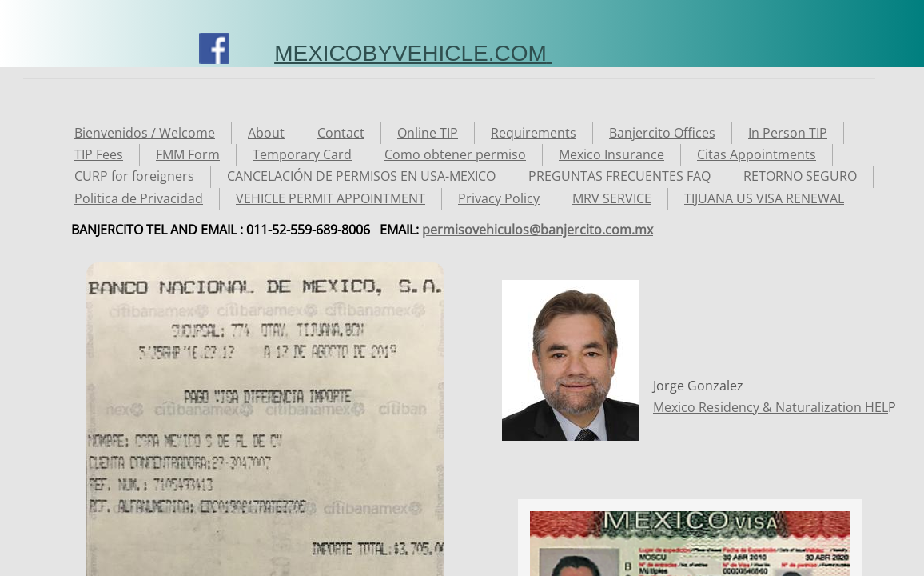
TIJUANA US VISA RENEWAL (764, 198)
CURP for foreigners (134, 176)
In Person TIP (788, 133)
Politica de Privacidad (139, 198)
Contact (341, 133)
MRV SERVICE (612, 198)
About (266, 133)
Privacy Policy (499, 198)
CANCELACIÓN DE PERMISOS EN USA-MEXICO (361, 176)
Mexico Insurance (611, 154)
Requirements (534, 133)
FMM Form (188, 154)
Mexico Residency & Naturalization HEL (771, 407)
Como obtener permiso (455, 154)
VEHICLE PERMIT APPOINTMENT (331, 198)
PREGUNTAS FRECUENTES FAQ (619, 176)
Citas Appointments (757, 154)
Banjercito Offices (662, 133)
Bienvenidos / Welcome (145, 133)
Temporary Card (302, 154)
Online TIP (428, 133)
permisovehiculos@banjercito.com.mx (538, 230)
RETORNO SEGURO (800, 176)
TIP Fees (99, 154)
